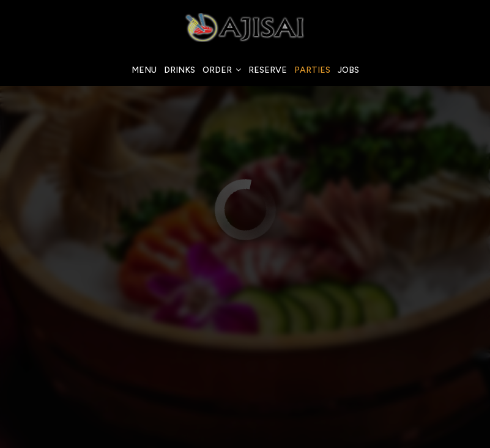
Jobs (348, 70)
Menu (144, 70)
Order (222, 70)
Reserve (268, 70)
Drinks (180, 70)
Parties (312, 70)
